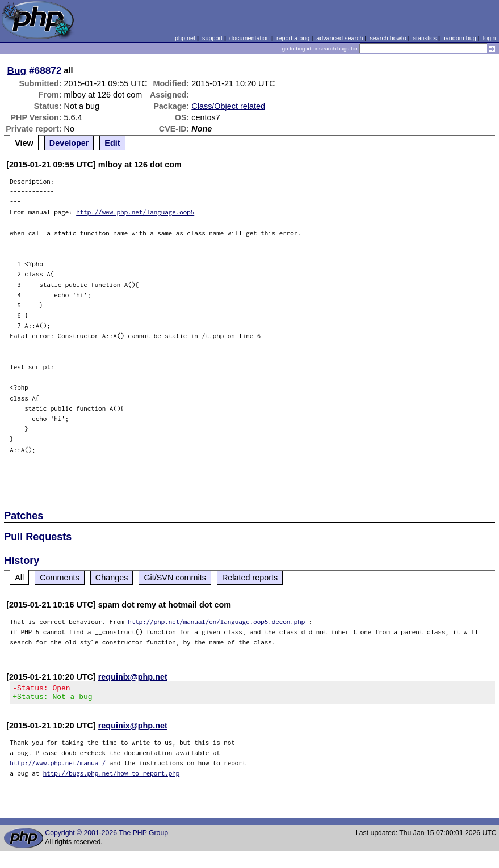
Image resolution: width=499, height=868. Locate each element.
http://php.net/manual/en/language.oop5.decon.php (216, 621)
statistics (425, 38)
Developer (69, 143)
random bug (460, 38)
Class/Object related (228, 106)
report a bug (293, 38)
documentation (250, 38)
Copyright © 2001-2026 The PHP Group (106, 836)
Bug (17, 70)
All (19, 578)
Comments (60, 578)
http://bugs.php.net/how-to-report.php (112, 776)
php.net (185, 38)
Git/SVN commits (175, 578)
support (212, 38)
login (490, 38)
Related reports (250, 578)
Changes (112, 578)
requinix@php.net (133, 677)
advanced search (339, 38)
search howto (388, 38)
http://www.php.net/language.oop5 (135, 212)
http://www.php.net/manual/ (58, 766)
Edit (112, 143)
